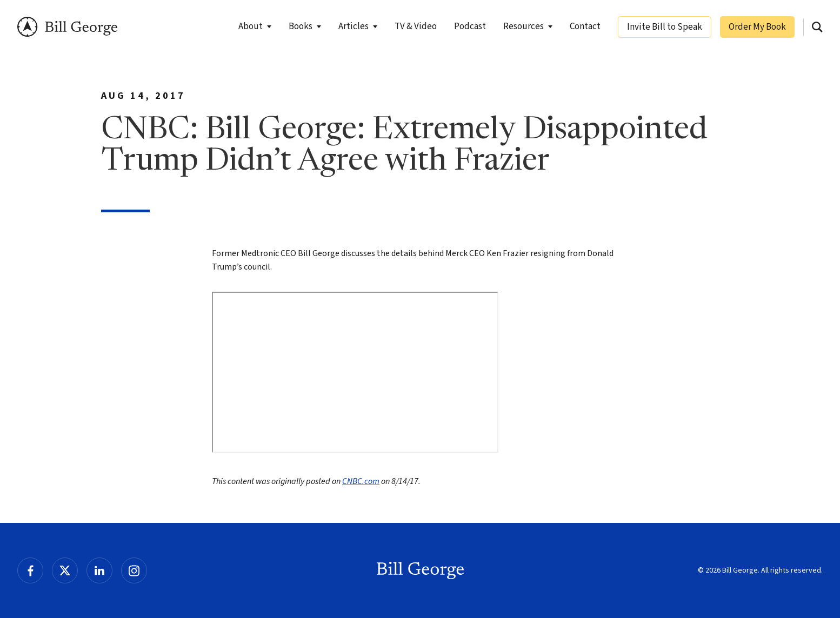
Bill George (67, 27)
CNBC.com (361, 481)
